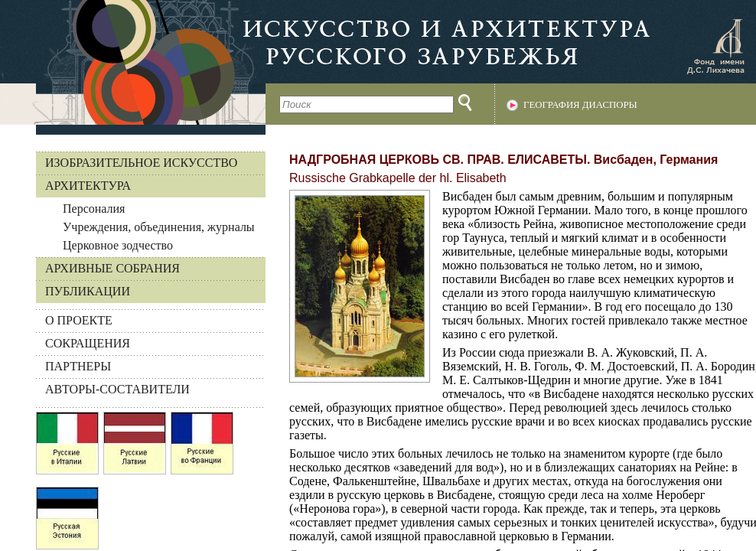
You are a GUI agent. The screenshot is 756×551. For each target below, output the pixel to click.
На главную (133, 62)
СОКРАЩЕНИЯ (88, 343)
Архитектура (88, 186)
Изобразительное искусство (141, 163)
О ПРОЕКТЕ (79, 320)
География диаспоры (580, 105)
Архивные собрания (112, 268)
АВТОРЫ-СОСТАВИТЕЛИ (117, 389)
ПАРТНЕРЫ (78, 366)
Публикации (88, 291)
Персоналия (94, 209)
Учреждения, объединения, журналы (159, 227)
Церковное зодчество (118, 245)
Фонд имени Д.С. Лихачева (715, 46)
